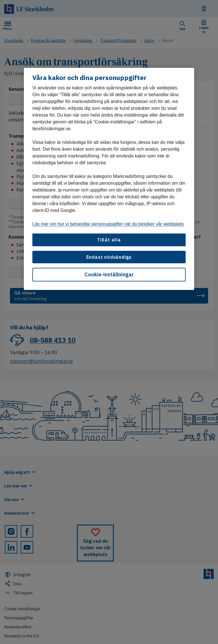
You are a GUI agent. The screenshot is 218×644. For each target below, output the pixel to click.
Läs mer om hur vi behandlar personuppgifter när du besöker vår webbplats (108, 224)
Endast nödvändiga (109, 257)
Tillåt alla (109, 240)
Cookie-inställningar (109, 274)
